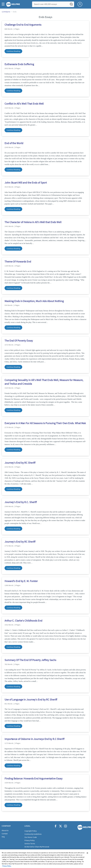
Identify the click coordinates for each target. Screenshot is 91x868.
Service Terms (30, 843)
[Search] (71, 5)
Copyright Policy (31, 831)
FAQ (3, 837)
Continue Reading (13, 51)
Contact (5, 834)
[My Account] (81, 4)
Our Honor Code (31, 837)
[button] (4, 4)
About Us (5, 830)
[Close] (87, 858)
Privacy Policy (30, 840)
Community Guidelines (33, 834)
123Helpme (6, 12)
